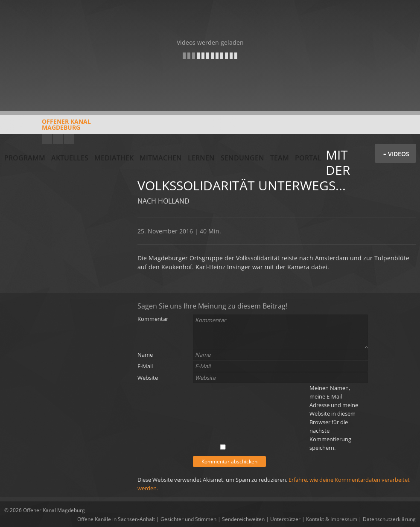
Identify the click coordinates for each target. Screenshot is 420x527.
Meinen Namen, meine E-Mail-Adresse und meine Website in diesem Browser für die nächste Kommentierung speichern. (334, 418)
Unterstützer (285, 519)
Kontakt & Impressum (332, 519)
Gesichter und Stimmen (188, 519)
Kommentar (153, 319)
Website (148, 378)
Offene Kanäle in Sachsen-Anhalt (116, 519)
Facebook (58, 139)
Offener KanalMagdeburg (48, 128)
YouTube (47, 139)
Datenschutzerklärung (389, 519)
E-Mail (145, 366)
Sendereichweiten (243, 519)
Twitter (69, 139)
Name (145, 355)
